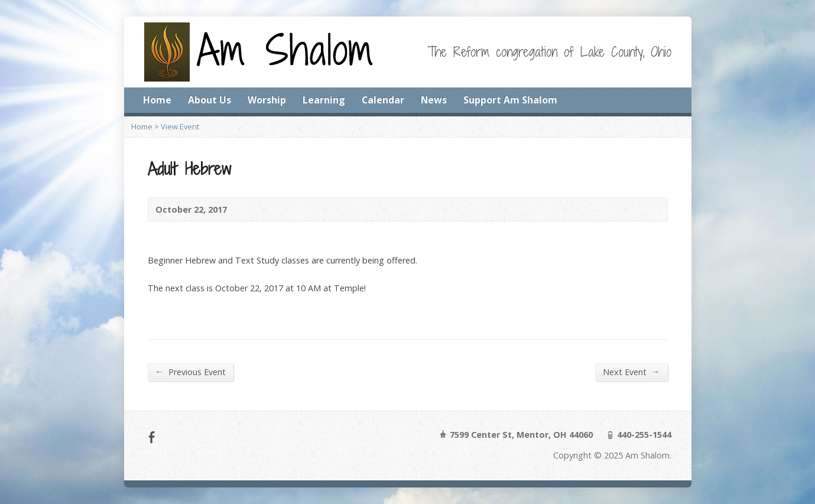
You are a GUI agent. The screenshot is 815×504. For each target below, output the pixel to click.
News (434, 100)
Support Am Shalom (510, 100)
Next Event (631, 372)
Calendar (383, 100)
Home (157, 100)
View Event (180, 126)
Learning (324, 100)
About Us (210, 100)
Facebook (152, 437)
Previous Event (191, 372)
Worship (267, 100)
